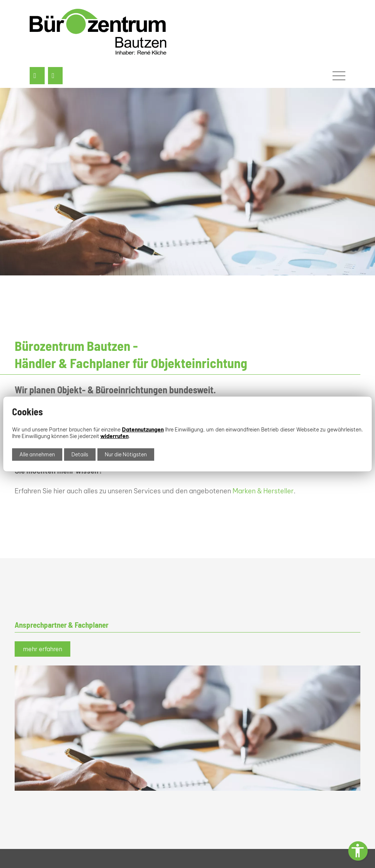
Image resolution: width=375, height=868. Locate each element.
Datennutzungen (143, 430)
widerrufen (114, 436)
